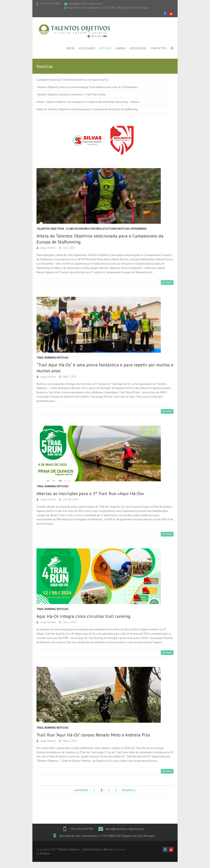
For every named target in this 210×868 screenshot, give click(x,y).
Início (71, 48)
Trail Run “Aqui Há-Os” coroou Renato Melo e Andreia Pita (93, 735)
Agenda (121, 48)
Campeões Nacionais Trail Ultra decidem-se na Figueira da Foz (73, 80)
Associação (87, 48)
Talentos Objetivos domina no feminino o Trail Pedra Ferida (71, 95)
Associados (138, 48)
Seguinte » (129, 790)
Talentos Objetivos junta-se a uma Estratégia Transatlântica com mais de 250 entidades (87, 87)
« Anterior (81, 790)
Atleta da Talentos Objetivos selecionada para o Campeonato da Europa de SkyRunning (87, 109)
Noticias (124, 229)
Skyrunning (139, 229)
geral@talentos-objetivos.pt (85, 4)
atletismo (110, 229)
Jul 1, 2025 (69, 248)
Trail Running (46, 358)
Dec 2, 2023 (70, 622)
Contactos (158, 48)
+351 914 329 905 (50, 4)
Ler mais (167, 282)
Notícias (105, 48)
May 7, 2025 (70, 377)
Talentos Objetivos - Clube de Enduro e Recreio (69, 229)
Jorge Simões (48, 248)
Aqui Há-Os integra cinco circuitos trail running (83, 616)
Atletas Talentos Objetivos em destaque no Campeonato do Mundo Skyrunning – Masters (88, 102)
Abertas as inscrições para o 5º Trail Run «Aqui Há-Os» (90, 493)
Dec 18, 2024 (71, 499)
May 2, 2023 (70, 741)
